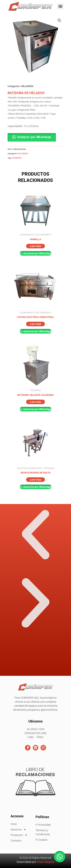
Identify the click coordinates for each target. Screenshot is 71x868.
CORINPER (17, 158)
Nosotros (18, 830)
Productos (19, 835)
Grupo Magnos (46, 862)
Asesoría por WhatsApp (37, 253)
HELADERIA (27, 86)
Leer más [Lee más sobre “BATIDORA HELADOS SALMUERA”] (35, 402)
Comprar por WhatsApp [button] (34, 137)
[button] (60, 6)
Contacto (16, 841)
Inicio (14, 824)
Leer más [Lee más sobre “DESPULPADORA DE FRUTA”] (35, 480)
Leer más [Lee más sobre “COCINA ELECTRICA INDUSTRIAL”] (35, 324)
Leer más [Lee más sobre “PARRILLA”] (35, 246)
